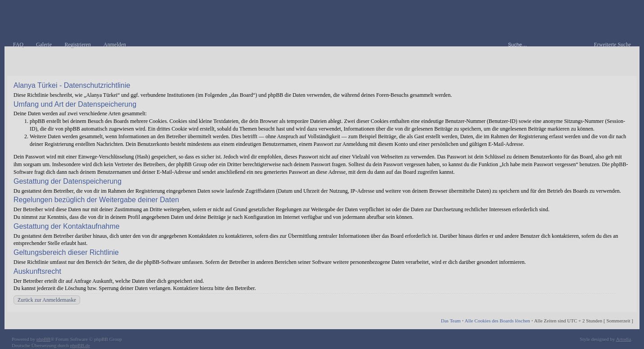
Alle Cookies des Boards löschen (497, 321)
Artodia (624, 339)
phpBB (43, 339)
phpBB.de (80, 345)
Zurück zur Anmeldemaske (47, 300)
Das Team (451, 321)
